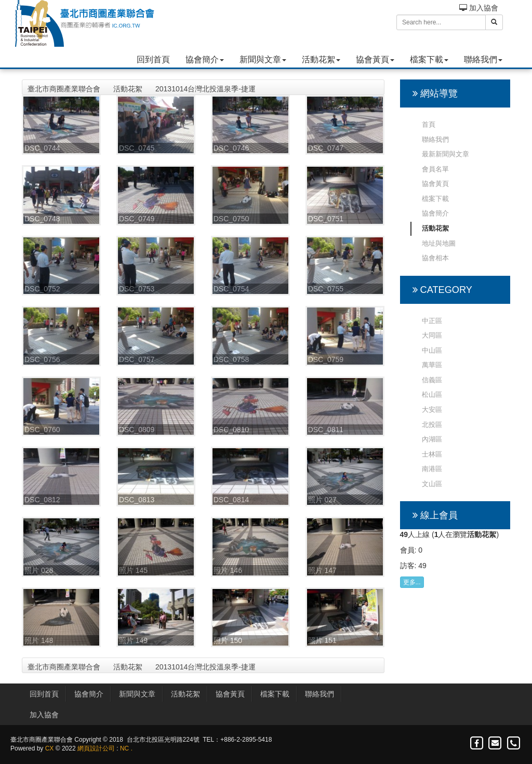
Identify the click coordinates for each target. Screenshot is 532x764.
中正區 (432, 321)
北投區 (432, 425)
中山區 (432, 350)
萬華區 (432, 365)
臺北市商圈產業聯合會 (64, 89)
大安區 (432, 410)
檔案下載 (429, 59)
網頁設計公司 (96, 748)
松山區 (432, 394)
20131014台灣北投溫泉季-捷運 (205, 89)
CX (50, 748)
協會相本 (435, 258)
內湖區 (432, 439)
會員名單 (435, 169)
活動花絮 (321, 59)
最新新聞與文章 (445, 154)
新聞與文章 (263, 59)
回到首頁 (153, 59)
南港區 (432, 469)
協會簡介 (205, 59)
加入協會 (479, 8)
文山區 (432, 484)
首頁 (429, 124)
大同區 (432, 335)
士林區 (432, 454)
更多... (412, 582)
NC (124, 748)
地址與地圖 (439, 243)
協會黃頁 (375, 59)
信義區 (432, 380)
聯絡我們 (483, 59)
